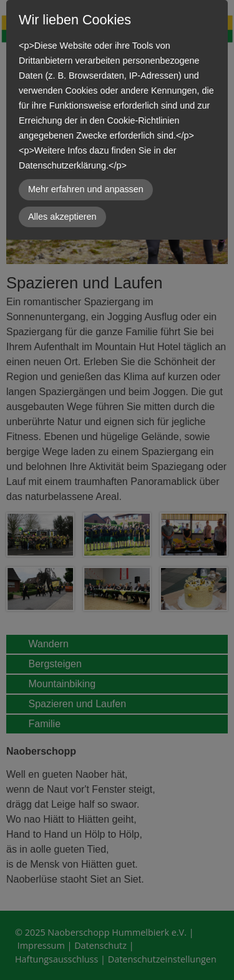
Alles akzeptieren (62, 217)
